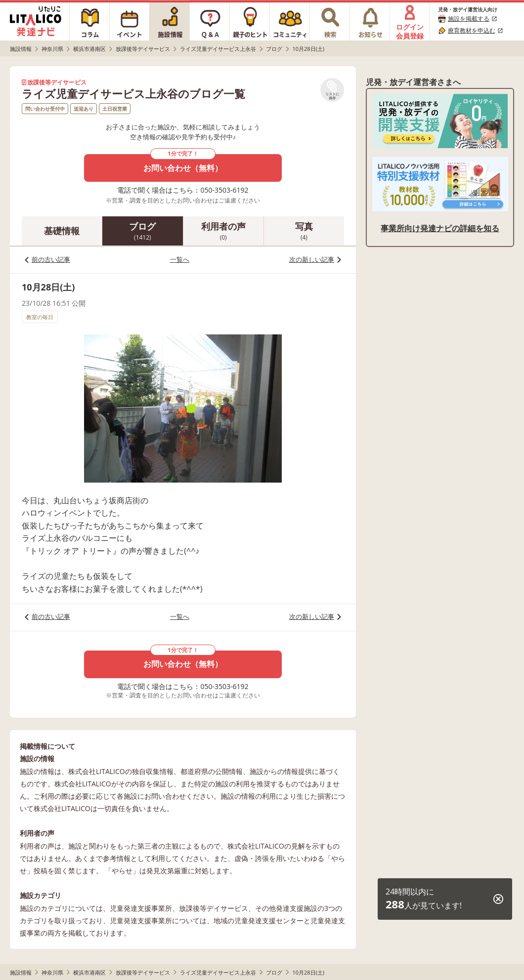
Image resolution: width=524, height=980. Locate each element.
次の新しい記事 (312, 259)
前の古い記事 (51, 259)
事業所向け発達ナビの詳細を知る (440, 228)
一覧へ (180, 259)
